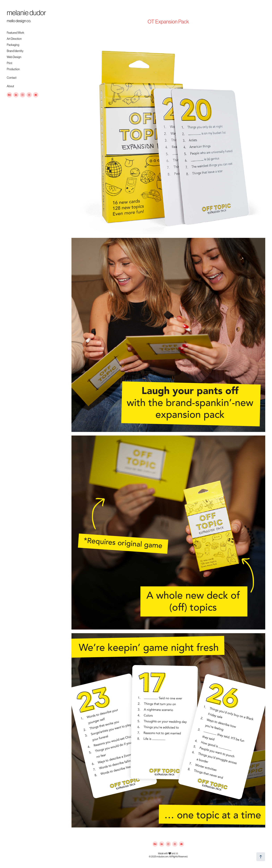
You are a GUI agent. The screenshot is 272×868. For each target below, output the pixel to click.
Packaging (13, 45)
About (10, 86)
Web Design (14, 57)
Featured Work (15, 33)
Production (13, 69)
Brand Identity (15, 51)
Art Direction (14, 39)
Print (10, 63)
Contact (12, 78)
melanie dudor (26, 13)
